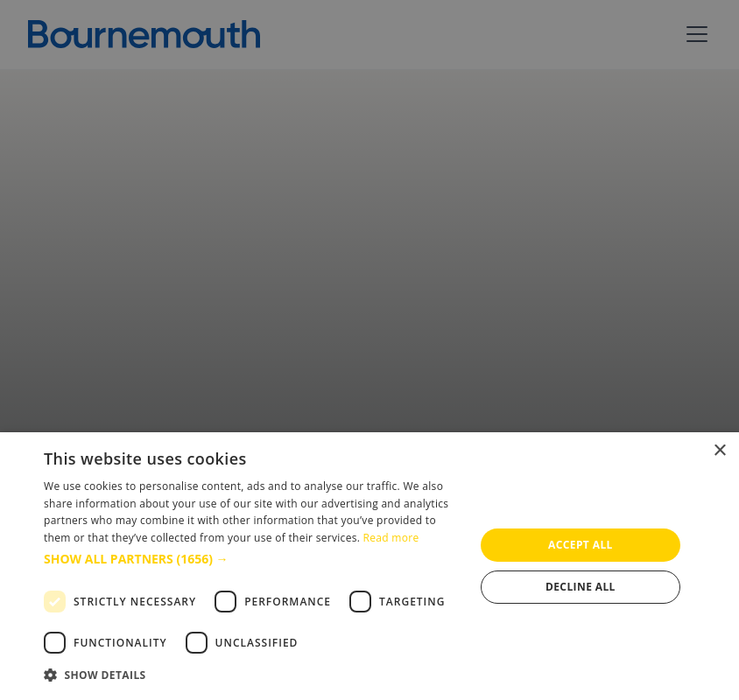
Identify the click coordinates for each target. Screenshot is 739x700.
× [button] (719, 451)
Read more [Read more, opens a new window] (391, 538)
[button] (253, 559)
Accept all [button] (581, 545)
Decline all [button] (581, 587)
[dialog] (369, 566)
